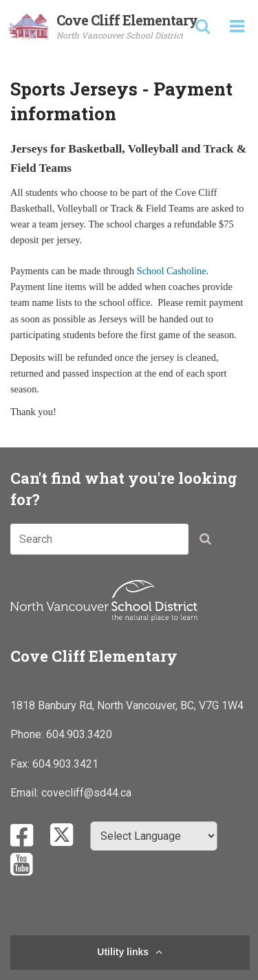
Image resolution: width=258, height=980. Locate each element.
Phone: (28, 734)
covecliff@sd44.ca (86, 793)
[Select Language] (154, 836)
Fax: (21, 764)
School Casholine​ (171, 271)
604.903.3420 (79, 734)
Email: (26, 793)
